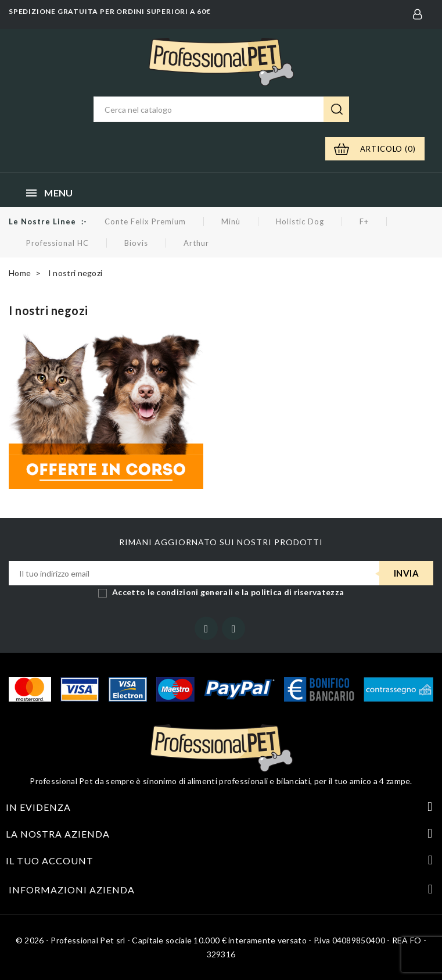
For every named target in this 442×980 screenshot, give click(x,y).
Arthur (196, 243)
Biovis (136, 243)
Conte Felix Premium (145, 221)
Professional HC (58, 243)
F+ (364, 221)
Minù (231, 221)
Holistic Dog (300, 221)
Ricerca (336, 109)
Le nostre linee (42, 221)
